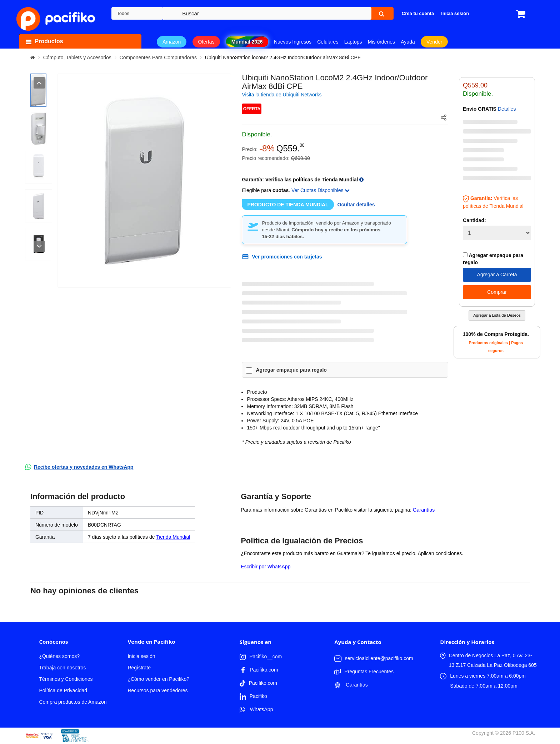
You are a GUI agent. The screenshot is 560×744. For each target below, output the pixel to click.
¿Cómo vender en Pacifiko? (158, 679)
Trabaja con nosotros (62, 668)
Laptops (353, 42)
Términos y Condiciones (66, 679)
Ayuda (408, 42)
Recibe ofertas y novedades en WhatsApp (84, 467)
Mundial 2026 (247, 42)
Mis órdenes (381, 42)
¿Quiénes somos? (59, 656)
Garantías (424, 510)
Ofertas (206, 42)
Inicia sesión (141, 656)
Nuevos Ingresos (293, 42)
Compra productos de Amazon (73, 702)
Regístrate (139, 668)
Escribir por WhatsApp (266, 567)
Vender (434, 42)
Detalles (507, 109)
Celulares (328, 42)
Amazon (172, 42)
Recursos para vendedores (157, 690)
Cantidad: (474, 220)
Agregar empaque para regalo (291, 370)
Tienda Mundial (173, 537)
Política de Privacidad (63, 690)
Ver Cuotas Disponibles (321, 190)
